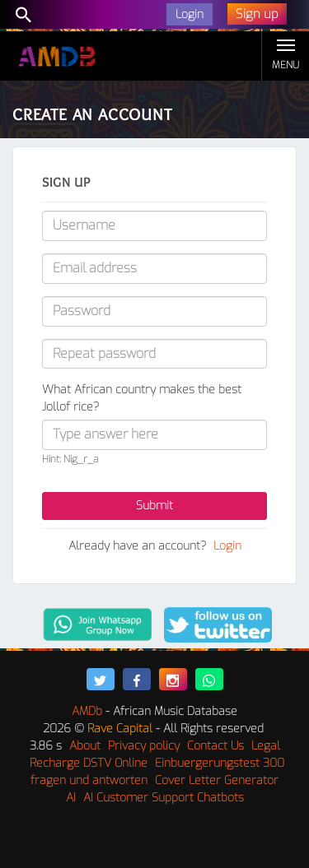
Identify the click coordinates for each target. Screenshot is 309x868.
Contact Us (215, 746)
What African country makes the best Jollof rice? (142, 398)
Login (227, 546)
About (85, 746)
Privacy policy (144, 746)
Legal (266, 746)
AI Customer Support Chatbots (164, 798)
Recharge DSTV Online (89, 763)
